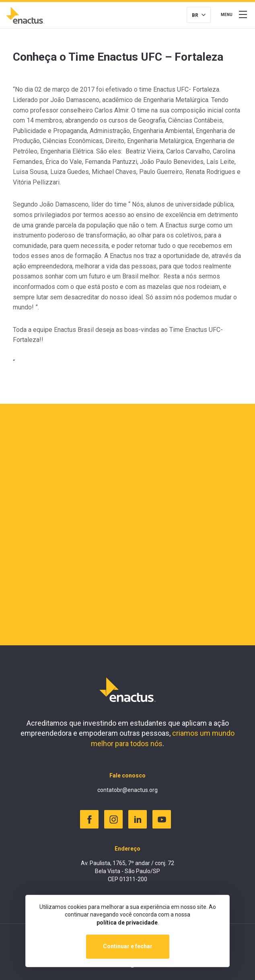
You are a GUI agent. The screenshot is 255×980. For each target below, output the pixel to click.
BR (195, 15)
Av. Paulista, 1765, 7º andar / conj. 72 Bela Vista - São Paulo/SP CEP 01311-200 (127, 871)
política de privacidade (127, 923)
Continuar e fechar (128, 946)
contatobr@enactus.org (127, 790)
